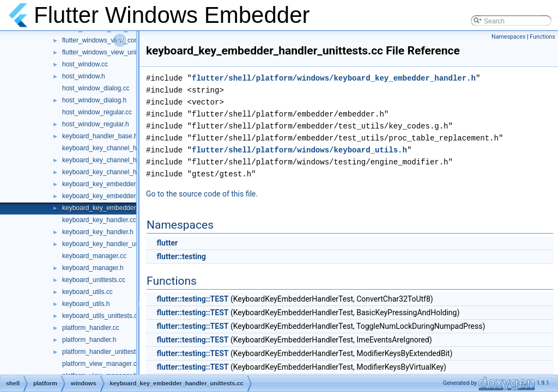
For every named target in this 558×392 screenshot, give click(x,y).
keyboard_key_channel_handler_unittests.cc (127, 172)
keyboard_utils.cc (87, 292)
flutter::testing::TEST (192, 299)
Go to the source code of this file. (202, 194)
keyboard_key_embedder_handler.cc (116, 184)
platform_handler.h (89, 340)
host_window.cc (85, 64)
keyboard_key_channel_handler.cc (113, 148)
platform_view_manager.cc (101, 364)
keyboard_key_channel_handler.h (111, 160)
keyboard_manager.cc (94, 256)
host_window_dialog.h (94, 100)
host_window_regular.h (96, 124)
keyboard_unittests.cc (94, 280)
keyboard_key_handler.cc (99, 220)
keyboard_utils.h (86, 304)
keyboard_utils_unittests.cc (101, 316)
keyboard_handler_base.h (100, 136)
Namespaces (508, 37)
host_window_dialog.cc (96, 88)
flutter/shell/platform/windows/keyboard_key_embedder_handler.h (334, 78)
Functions (542, 37)
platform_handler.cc (91, 328)
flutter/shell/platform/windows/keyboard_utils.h (299, 150)
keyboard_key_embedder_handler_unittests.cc (130, 208)
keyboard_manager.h (93, 268)
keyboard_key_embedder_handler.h (114, 196)
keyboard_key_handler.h (98, 232)
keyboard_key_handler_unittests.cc (113, 244)
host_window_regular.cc (97, 112)
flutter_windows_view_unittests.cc (111, 52)
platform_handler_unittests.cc (105, 352)
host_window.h (84, 76)
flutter (167, 243)
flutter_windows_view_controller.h (111, 40)
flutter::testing (181, 256)
